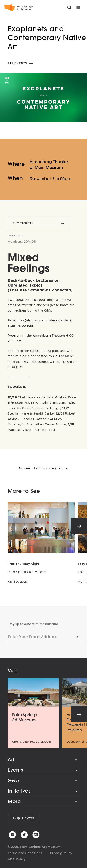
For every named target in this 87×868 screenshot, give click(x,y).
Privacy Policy (61, 853)
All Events (21, 63)
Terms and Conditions (25, 853)
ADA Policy (17, 859)
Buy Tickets (24, 818)
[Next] (79, 526)
